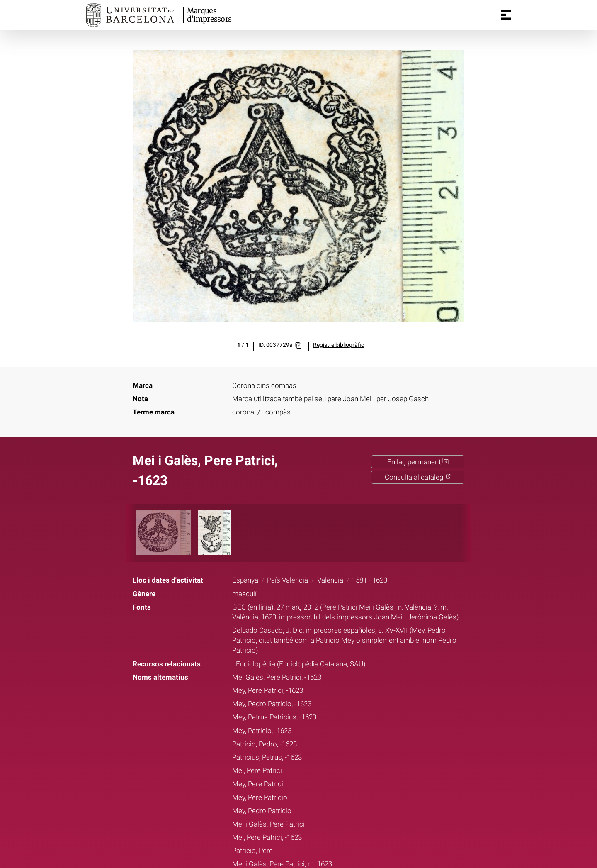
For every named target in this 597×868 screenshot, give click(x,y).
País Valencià (288, 580)
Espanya (245, 580)
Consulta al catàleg (418, 477)
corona (243, 412)
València (330, 580)
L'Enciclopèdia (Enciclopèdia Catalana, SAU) (299, 664)
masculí (244, 594)
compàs (278, 412)
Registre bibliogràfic (339, 345)
